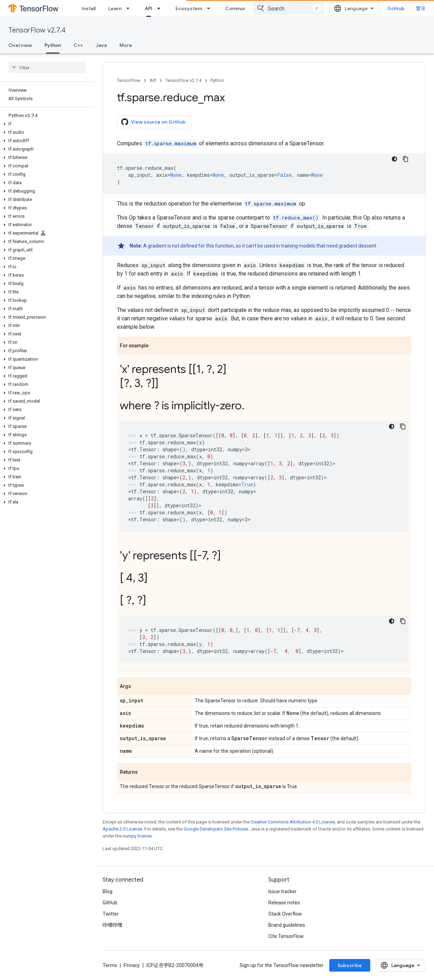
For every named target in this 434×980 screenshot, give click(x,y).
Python (217, 80)
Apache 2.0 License (122, 829)
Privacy (132, 965)
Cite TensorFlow (286, 936)
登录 (421, 8)
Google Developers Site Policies (216, 829)
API (153, 80)
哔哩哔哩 (112, 925)
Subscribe (350, 965)
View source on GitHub (153, 122)
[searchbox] (47, 68)
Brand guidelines (287, 925)
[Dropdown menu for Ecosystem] (211, 8)
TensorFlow (129, 80)
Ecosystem (189, 8)
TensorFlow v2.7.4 (37, 30)
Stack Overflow (285, 914)
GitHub (396, 8)
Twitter (111, 914)
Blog (108, 891)
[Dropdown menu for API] (161, 8)
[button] (46, 124)
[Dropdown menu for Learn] (130, 8)
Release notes (284, 903)
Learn (115, 8)
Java (101, 45)
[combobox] (289, 8)
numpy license (137, 836)
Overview (20, 45)
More (126, 45)
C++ (78, 45)
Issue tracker (283, 891)
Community (239, 8)
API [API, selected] (149, 8)
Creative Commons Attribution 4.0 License (293, 822)
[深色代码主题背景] (394, 159)
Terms (110, 965)
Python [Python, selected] (53, 45)
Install (89, 8)
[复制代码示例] (406, 159)
